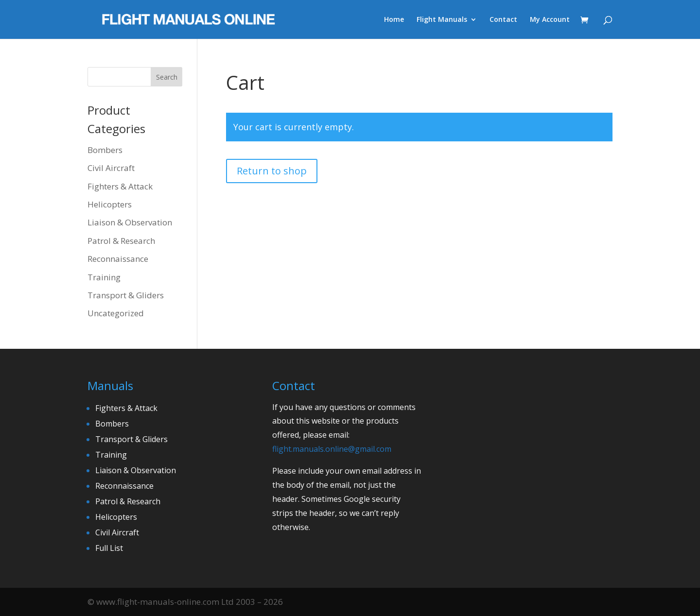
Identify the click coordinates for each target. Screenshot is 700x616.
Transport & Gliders (126, 295)
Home (394, 20)
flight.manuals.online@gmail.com (332, 449)
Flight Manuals (442, 20)
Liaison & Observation (130, 222)
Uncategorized (116, 313)
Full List (109, 548)
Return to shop (272, 171)
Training (104, 277)
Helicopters (110, 204)
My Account (550, 20)
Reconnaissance (118, 259)
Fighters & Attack (120, 186)
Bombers (105, 150)
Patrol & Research (121, 241)
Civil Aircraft (111, 168)
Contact (503, 20)
